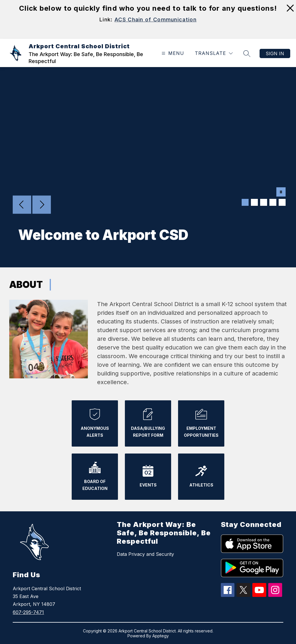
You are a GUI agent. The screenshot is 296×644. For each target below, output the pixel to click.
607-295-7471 (28, 612)
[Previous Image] (22, 205)
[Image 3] (264, 202)
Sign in (275, 53)
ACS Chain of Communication (156, 20)
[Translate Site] (214, 53)
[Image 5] (282, 202)
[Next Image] (42, 205)
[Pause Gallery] (281, 193)
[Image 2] (254, 202)
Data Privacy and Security (145, 554)
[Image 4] (273, 202)
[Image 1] (245, 202)
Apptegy (161, 636)
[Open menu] (172, 53)
